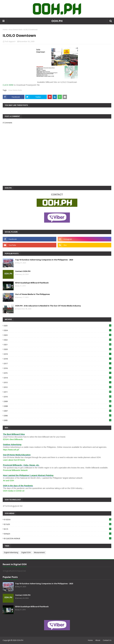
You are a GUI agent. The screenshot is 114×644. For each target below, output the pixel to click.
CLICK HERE (8, 85)
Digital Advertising (11, 552)
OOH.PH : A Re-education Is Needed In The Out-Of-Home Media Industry (48, 306)
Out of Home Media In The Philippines (33, 294)
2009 (58, 401)
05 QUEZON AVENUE (58, 538)
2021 (58, 345)
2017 (58, 363)
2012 (58, 387)
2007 (58, 411)
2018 (58, 359)
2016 (58, 368)
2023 (58, 335)
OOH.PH (57, 21)
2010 (58, 397)
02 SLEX (58, 524)
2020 (58, 349)
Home (5, 30)
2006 (58, 416)
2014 (58, 378)
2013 (58, 382)
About (98, 640)
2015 (58, 373)
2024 (58, 330)
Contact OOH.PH (23, 271)
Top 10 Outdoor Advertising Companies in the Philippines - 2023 (44, 260)
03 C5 (58, 529)
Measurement (39, 552)
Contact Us (107, 640)
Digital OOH (26, 552)
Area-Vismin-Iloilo (16, 30)
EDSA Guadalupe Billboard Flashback (32, 283)
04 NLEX (58, 534)
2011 (58, 392)
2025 (58, 326)
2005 (58, 420)
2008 (58, 406)
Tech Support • (10, 41)
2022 (58, 340)
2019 (58, 354)
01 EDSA (58, 520)
